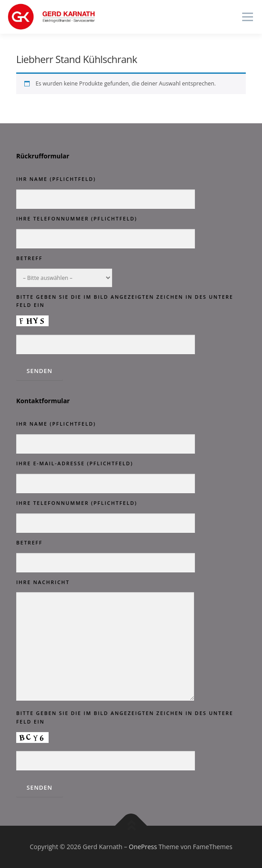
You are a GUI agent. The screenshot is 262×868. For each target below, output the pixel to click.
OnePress (143, 847)
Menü (247, 17)
